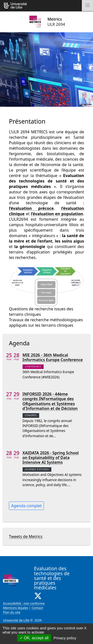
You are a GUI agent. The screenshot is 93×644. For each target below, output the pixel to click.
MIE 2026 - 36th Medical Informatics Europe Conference (53, 358)
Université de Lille (16, 620)
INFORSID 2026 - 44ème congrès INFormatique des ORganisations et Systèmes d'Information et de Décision (50, 401)
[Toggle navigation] (87, 6)
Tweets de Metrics (26, 537)
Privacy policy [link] (65, 638)
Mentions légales (16, 608)
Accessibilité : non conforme (24, 603)
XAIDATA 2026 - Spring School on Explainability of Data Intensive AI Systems (51, 458)
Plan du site (12, 612)
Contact (37, 608)
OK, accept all (34, 638)
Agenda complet (26, 506)
